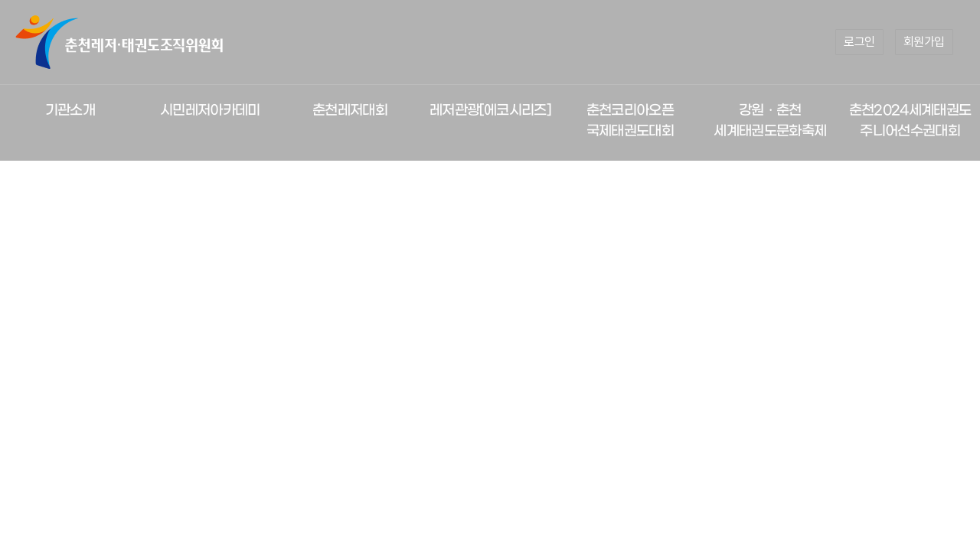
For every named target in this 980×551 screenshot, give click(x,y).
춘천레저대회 (350, 111)
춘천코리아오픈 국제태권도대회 (630, 121)
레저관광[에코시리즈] (490, 111)
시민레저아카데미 (210, 111)
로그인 (859, 42)
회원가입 (924, 42)
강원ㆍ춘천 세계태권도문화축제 (770, 121)
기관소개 (70, 111)
